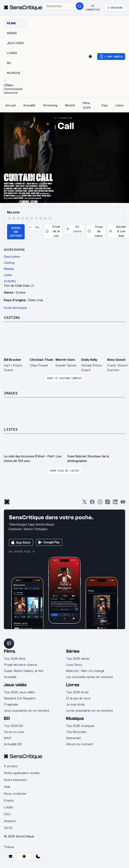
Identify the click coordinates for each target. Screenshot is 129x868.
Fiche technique (15, 308)
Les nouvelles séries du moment (89, 677)
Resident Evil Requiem (20, 698)
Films (9, 651)
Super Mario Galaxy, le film (24, 671)
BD (7, 718)
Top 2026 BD (13, 726)
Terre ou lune (14, 732)
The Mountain (76, 732)
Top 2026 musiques (80, 726)
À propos (11, 766)
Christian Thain (41, 360)
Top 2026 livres (77, 692)
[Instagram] (100, 503)
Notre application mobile (22, 773)
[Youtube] (123, 503)
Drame (21, 292)
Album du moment (80, 744)
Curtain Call (65, 118)
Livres (73, 685)
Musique (75, 718)
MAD (8, 738)
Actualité (10, 677)
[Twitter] (85, 503)
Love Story (74, 665)
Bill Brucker (13, 360)
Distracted (73, 738)
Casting (12, 317)
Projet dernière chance (20, 665)
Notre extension (16, 780)
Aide (7, 787)
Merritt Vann (65, 360)
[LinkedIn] (115, 503)
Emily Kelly (89, 360)
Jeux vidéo (15, 685)
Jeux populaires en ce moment (27, 711)
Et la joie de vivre (78, 698)
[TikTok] (108, 503)
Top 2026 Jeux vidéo (19, 692)
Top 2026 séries (78, 659)
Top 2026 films (15, 659)
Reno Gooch (116, 360)
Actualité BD (13, 744)
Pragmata (11, 704)
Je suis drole (75, 704)
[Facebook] (92, 503)
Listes (11, 429)
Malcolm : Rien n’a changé (85, 671)
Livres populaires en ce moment (89, 711)
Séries (73, 651)
